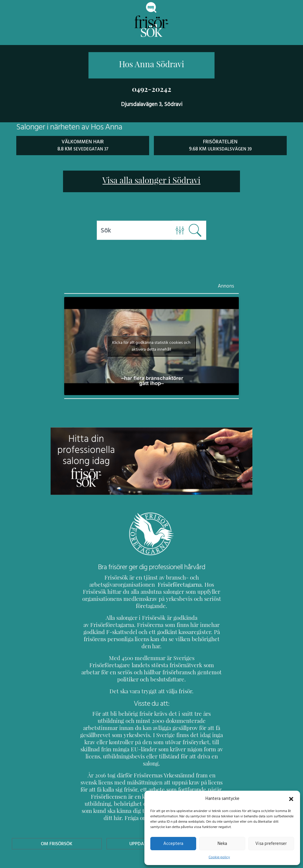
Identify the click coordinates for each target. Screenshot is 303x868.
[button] (291, 798)
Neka (222, 843)
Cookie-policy (219, 857)
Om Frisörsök (57, 808)
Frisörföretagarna (164, 584)
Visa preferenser (271, 843)
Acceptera (173, 843)
